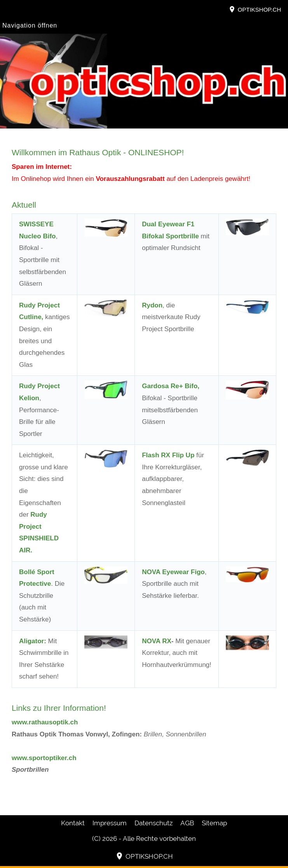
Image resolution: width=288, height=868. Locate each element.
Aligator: (33, 641)
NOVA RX (157, 641)
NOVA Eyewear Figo (173, 572)
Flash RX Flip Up (168, 455)
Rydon (152, 305)
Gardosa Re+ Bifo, (171, 386)
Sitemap (214, 823)
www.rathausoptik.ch (45, 722)
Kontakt (73, 823)
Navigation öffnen (30, 25)
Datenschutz (154, 823)
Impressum (110, 823)
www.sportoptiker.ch (44, 758)
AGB (187, 823)
